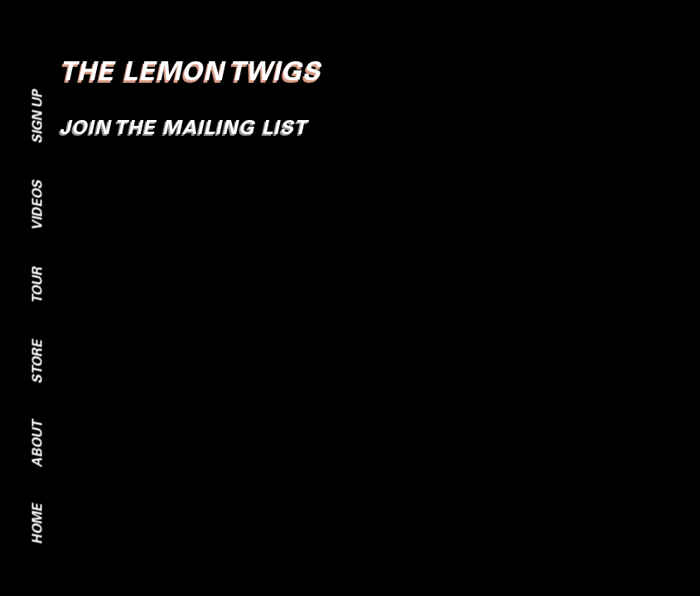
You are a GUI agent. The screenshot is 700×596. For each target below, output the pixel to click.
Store (37, 362)
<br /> (350, 289)
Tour (37, 286)
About (37, 444)
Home (37, 524)
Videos (37, 206)
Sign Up (37, 117)
